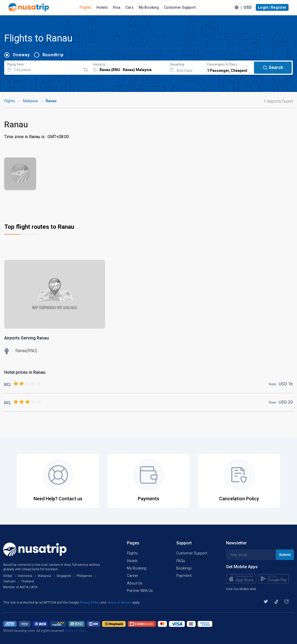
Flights (85, 7)
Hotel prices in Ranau (25, 372)
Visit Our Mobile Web (241, 589)
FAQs (181, 561)
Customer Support (180, 7)
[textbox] (43, 67)
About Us (135, 583)
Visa (117, 7)
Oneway (21, 55)
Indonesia (25, 576)
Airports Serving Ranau (27, 338)
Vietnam (9, 581)
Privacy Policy (90, 603)
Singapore (64, 576)
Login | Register (272, 7)
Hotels (102, 7)
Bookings (184, 568)
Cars (129, 7)
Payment (184, 576)
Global (8, 576)
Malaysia (30, 101)
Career (133, 576)
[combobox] (43, 67)
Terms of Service (120, 603)
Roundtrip (53, 55)
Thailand (27, 581)
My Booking (149, 7)
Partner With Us (140, 591)
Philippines (84, 576)
